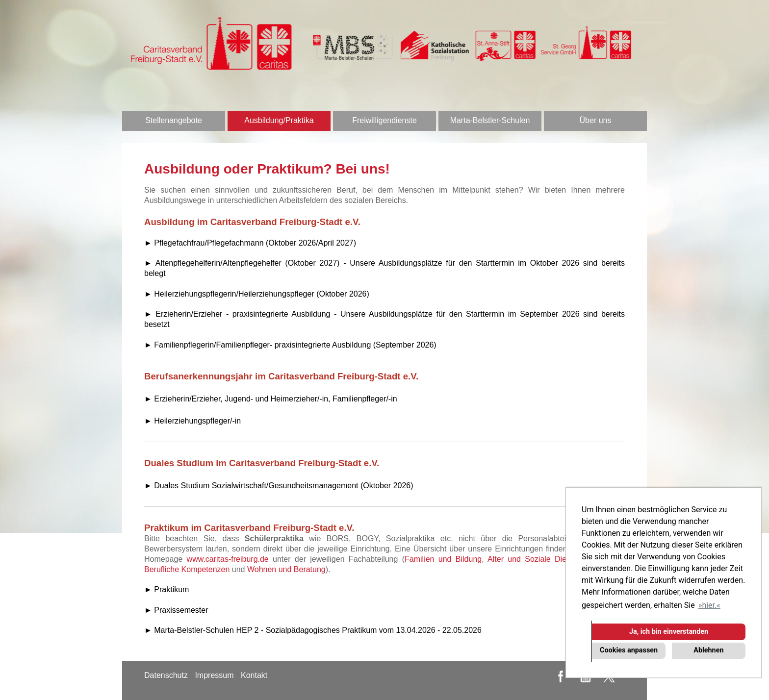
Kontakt (254, 675)
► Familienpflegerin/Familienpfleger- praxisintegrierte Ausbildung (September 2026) (290, 345)
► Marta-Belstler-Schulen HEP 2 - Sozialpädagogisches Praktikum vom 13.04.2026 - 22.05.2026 (313, 630)
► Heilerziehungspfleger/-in (192, 421)
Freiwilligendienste (384, 120)
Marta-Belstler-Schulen (490, 120)
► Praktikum (167, 589)
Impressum (214, 675)
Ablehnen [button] (708, 650)
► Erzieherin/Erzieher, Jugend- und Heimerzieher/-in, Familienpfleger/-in (271, 399)
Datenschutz (166, 675)
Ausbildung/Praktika (279, 120)
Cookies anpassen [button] (629, 650)
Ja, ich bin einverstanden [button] (669, 632)
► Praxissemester (176, 610)
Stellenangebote (174, 120)
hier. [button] (709, 605)
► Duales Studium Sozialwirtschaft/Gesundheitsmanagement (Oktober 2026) (279, 486)
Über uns (596, 120)
